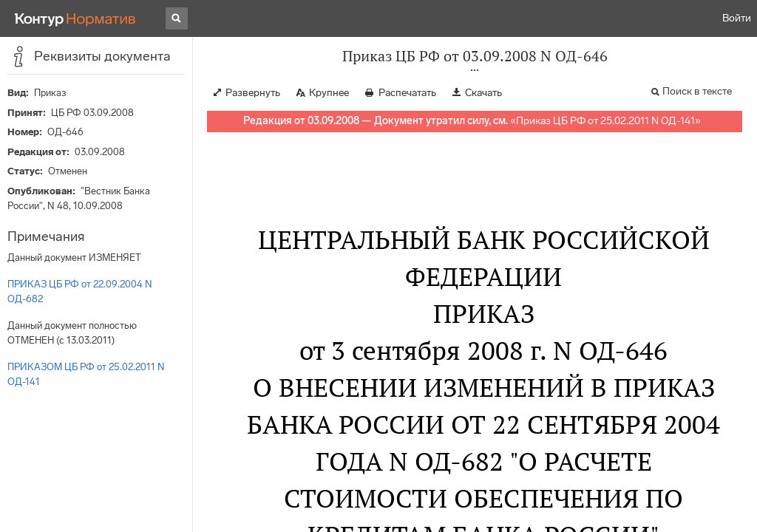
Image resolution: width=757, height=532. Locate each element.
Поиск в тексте (697, 91)
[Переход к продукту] (75, 18)
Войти (737, 18)
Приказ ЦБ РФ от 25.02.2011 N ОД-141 (605, 121)
